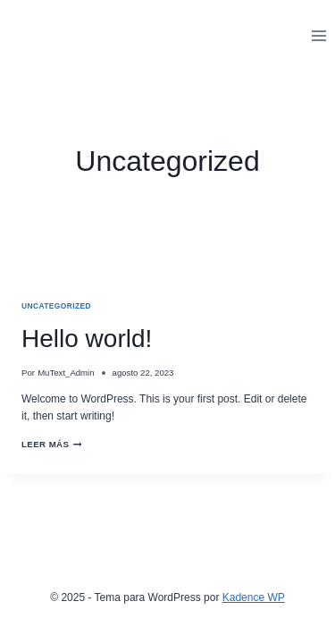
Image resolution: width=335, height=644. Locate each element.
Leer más (52, 444)
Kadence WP (254, 597)
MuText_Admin (66, 373)
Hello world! (87, 339)
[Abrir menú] (318, 35)
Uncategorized (56, 306)
